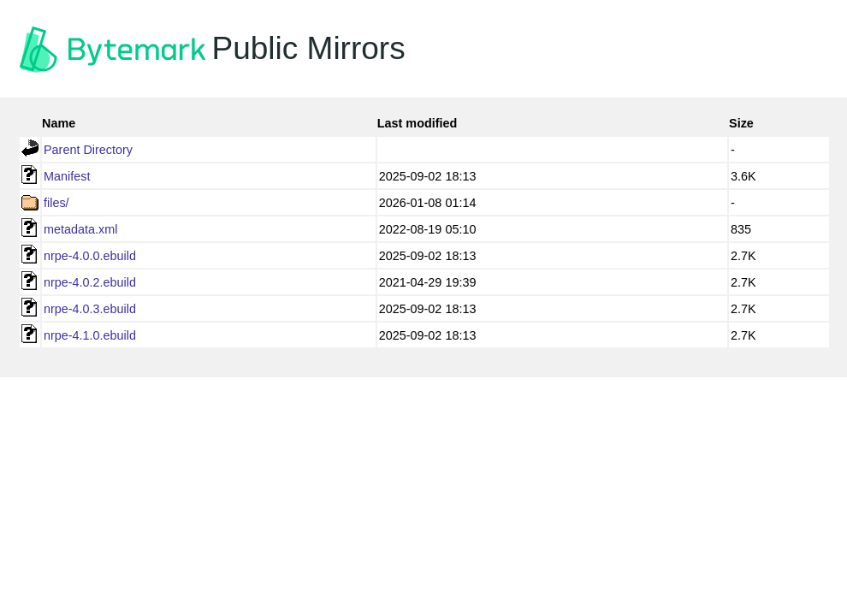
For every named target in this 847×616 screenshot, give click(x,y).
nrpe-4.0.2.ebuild (90, 282)
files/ (56, 203)
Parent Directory (88, 150)
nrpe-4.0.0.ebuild (90, 256)
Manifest (67, 176)
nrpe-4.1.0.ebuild (90, 335)
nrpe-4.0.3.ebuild (90, 309)
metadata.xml (80, 229)
